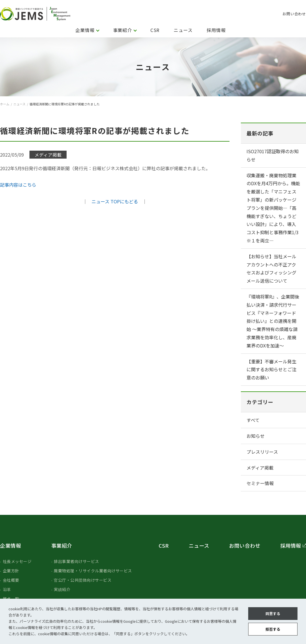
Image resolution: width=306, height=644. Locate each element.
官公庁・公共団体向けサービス (83, 580)
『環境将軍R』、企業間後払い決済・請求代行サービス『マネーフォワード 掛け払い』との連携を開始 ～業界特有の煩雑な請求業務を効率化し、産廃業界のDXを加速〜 (273, 321)
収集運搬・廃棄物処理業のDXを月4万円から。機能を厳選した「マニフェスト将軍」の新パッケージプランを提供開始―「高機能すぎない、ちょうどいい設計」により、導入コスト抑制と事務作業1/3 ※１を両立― (273, 208)
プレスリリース (262, 452)
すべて (253, 420)
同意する (273, 614)
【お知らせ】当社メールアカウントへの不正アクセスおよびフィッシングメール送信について (271, 268)
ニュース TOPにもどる (115, 201)
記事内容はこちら (18, 185)
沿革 (7, 589)
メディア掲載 (260, 468)
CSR (155, 30)
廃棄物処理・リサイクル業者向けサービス (93, 571)
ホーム (5, 104)
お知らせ (256, 436)
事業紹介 (123, 30)
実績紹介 (62, 589)
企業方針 (11, 571)
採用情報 (216, 30)
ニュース (183, 30)
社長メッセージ (17, 561)
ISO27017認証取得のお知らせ (273, 155)
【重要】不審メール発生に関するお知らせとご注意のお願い (271, 370)
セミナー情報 (260, 483)
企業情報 (85, 30)
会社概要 (11, 580)
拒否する (273, 629)
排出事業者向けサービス (76, 561)
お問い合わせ (294, 14)
